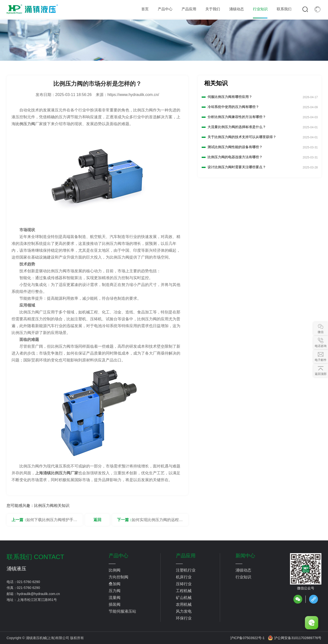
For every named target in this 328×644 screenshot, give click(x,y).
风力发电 (184, 611)
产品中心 (118, 556)
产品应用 (186, 556)
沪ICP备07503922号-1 (247, 638)
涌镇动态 (243, 570)
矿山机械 (184, 598)
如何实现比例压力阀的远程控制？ (157, 522)
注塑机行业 (186, 570)
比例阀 (115, 570)
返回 (97, 520)
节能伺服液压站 (122, 611)
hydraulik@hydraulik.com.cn (38, 594)
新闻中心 (245, 556)
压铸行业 (184, 584)
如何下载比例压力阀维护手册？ (50, 522)
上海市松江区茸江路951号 (37, 600)
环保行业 (184, 618)
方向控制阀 (118, 577)
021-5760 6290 (28, 582)
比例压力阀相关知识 (52, 506)
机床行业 (184, 577)
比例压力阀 (25, 124)
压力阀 (115, 591)
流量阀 (115, 598)
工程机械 (184, 591)
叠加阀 (115, 584)
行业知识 (243, 577)
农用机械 (184, 604)
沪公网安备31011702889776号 (295, 638)
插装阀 (115, 604)
